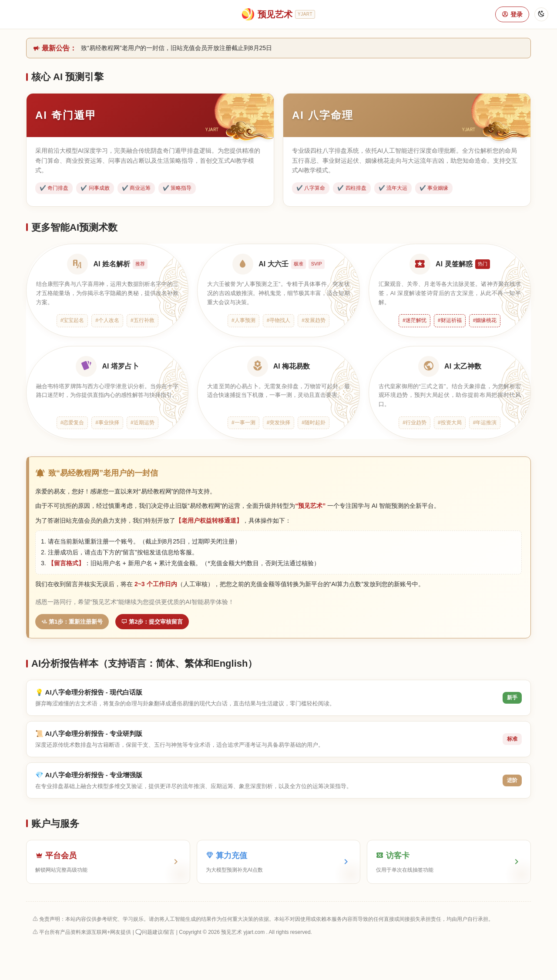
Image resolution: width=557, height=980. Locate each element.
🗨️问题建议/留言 (155, 932)
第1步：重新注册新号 (72, 622)
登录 (512, 14)
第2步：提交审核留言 (152, 622)
